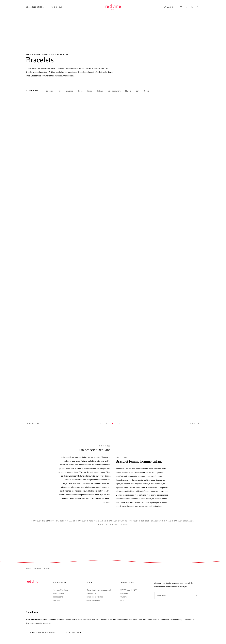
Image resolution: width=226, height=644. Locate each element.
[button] (181, 7)
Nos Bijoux (38, 569)
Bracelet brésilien (139, 521)
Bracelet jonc (120, 524)
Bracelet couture (117, 521)
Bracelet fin (104, 524)
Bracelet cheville (161, 521)
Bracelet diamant (66, 521)
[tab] (113, 91)
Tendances (100, 521)
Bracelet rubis (85, 521)
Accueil (28, 569)
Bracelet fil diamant (43, 521)
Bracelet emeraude (183, 521)
